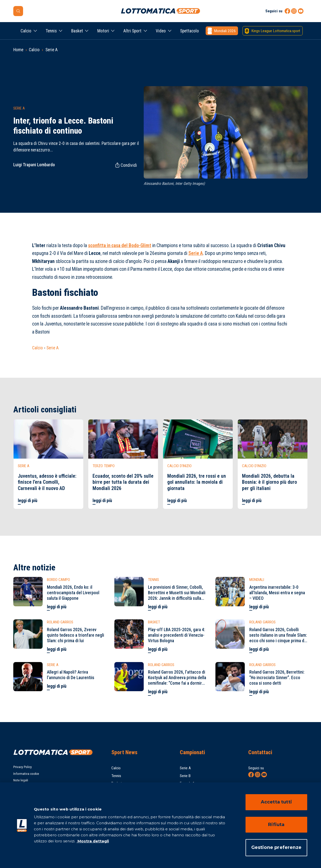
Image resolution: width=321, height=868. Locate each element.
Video (161, 31)
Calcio (26, 31)
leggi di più (28, 501)
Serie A (52, 50)
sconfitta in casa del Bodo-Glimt (120, 246)
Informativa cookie (26, 774)
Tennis (51, 31)
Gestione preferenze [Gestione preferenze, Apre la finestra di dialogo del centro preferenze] (276, 847)
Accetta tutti (276, 802)
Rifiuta (276, 825)
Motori (103, 31)
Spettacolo (189, 31)
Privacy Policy (23, 767)
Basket (77, 31)
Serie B (185, 776)
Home (18, 50)
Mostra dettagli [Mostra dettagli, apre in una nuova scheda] (93, 841)
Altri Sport (132, 31)
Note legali (21, 780)
